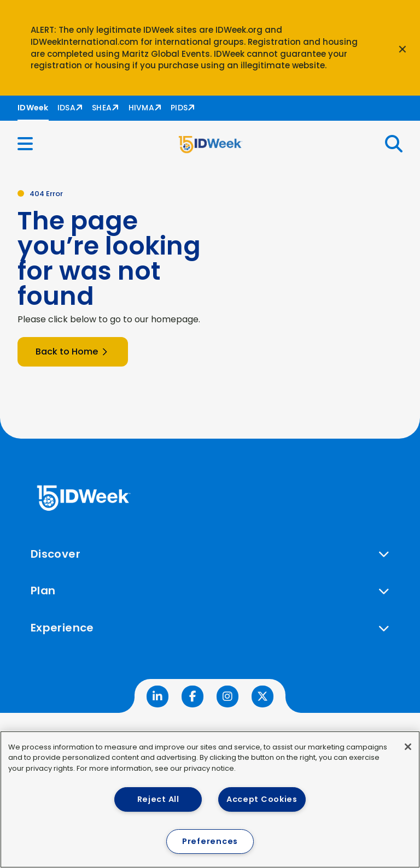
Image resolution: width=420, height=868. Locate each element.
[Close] (408, 747)
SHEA (102, 108)
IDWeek (33, 108)
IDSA (66, 108)
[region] (210, 799)
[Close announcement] (402, 48)
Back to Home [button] (73, 352)
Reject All (158, 799)
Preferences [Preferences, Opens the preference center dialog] (210, 841)
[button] (32, 144)
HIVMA (141, 108)
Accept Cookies (262, 799)
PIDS (179, 108)
